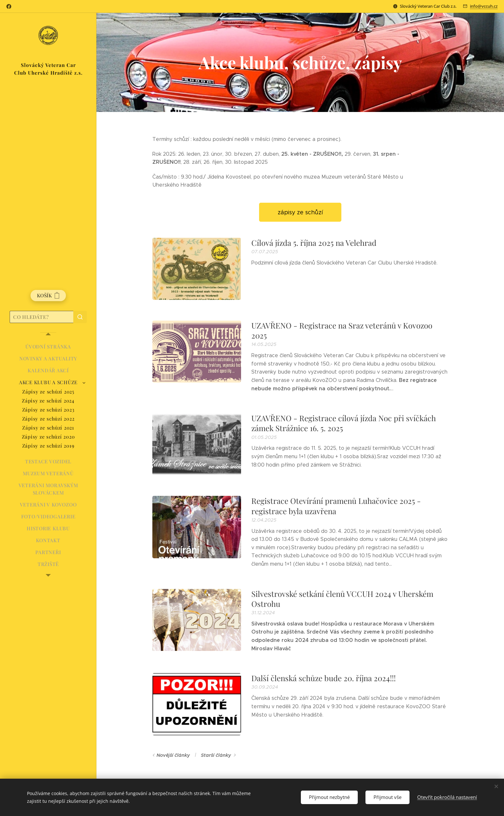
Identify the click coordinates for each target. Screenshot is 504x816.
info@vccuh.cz (484, 6)
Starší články (216, 755)
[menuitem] (48, 347)
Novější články (173, 755)
